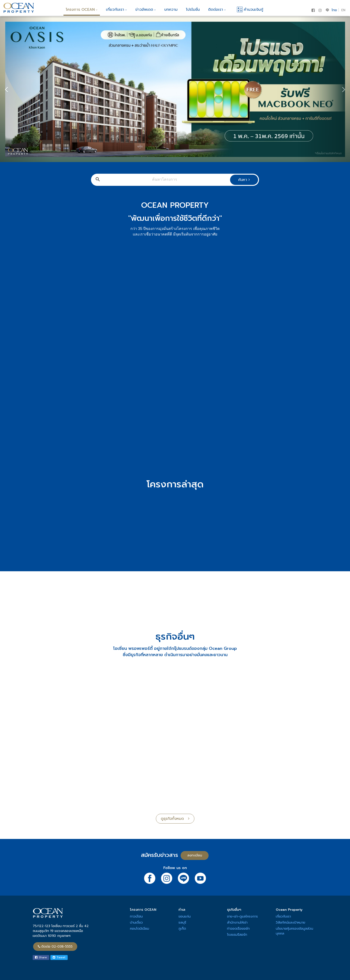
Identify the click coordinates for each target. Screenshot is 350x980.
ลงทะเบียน (195, 855)
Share (41, 957)
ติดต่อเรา (217, 10)
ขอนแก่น (185, 916)
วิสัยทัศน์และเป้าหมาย (290, 923)
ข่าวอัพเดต (146, 10)
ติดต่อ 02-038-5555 (55, 947)
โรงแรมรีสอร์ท (237, 935)
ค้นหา (244, 180)
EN (343, 10)
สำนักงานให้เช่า (237, 923)
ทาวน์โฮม (136, 916)
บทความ (171, 10)
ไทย (334, 10)
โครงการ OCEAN (82, 10)
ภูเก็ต (182, 929)
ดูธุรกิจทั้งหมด (175, 819)
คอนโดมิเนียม (140, 929)
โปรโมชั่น (193, 10)
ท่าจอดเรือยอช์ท (238, 929)
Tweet (59, 957)
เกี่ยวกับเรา (116, 10)
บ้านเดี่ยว (136, 923)
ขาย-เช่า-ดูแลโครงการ (242, 916)
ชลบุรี (182, 923)
